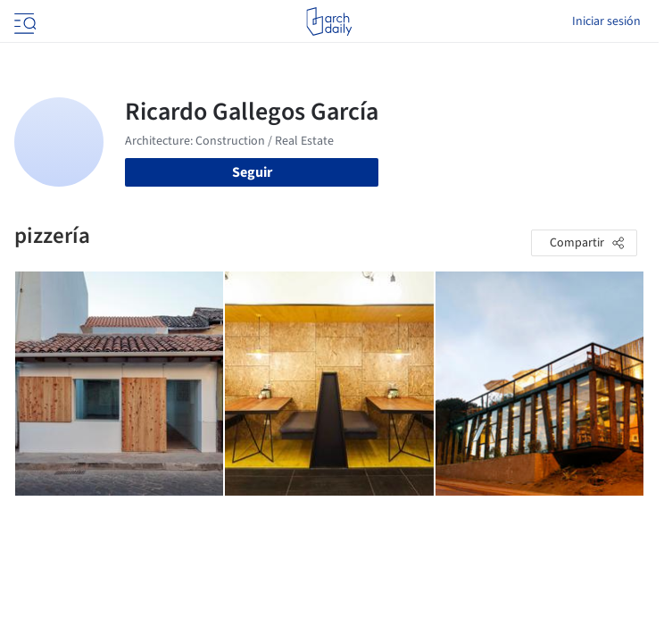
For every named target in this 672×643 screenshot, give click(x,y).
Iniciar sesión (606, 21)
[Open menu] (23, 21)
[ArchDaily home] (329, 21)
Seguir (252, 172)
